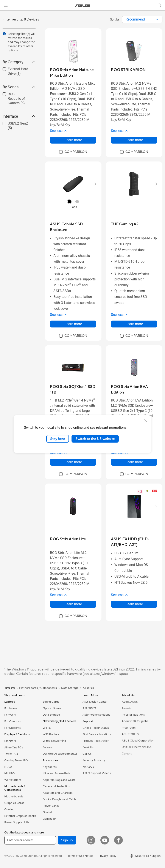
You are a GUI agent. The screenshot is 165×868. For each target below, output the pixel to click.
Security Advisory (94, 760)
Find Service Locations (97, 734)
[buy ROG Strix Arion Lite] (68, 539)
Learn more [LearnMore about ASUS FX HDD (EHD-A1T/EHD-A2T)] (134, 604)
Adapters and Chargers (58, 793)
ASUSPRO (89, 708)
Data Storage (51, 715)
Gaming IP (49, 819)
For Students (12, 728)
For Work (10, 715)
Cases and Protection (56, 786)
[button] (6, 5)
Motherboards (14, 797)
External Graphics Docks (20, 816)
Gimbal (47, 812)
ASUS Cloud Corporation (138, 741)
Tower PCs (11, 754)
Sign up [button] (67, 840)
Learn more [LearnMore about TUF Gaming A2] (134, 324)
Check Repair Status (96, 728)
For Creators (12, 721)
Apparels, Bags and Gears (59, 780)
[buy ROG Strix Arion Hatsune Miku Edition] (73, 73)
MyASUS (88, 767)
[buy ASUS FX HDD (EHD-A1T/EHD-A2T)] (134, 542)
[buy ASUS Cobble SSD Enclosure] (73, 227)
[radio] (69, 202)
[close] (146, 421)
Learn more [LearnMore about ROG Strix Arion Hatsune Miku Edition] (73, 140)
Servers (47, 747)
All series (88, 688)
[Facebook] (118, 840)
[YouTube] (105, 840)
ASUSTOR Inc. (131, 734)
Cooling (9, 810)
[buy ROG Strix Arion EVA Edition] (134, 390)
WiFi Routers (51, 734)
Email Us (88, 747)
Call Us (87, 754)
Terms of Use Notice (80, 856)
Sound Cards (51, 702)
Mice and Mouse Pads (57, 773)
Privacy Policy (107, 856)
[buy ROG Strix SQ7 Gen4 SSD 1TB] (73, 390)
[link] (83, 5)
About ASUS (130, 702)
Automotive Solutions (96, 715)
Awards (127, 708)
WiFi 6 (47, 728)
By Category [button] (19, 62)
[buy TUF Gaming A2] (125, 224)
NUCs (8, 767)
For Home (11, 708)
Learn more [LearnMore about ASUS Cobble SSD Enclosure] (73, 324)
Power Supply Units (17, 822)
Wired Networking (54, 741)
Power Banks (51, 806)
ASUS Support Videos (97, 773)
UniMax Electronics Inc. (137, 747)
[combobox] (142, 19)
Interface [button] (19, 116)
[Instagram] (91, 840)
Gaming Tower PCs (16, 760)
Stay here (58, 439)
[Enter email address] (30, 840)
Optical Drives (52, 708)
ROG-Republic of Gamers (16, 99)
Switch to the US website (95, 439)
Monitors (10, 741)
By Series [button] (19, 87)
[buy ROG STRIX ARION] (128, 70)
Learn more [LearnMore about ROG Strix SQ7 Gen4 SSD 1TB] (73, 462)
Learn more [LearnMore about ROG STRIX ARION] (134, 140)
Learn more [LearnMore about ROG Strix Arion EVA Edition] (134, 462)
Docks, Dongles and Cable (59, 799)
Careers (127, 754)
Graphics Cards (14, 803)
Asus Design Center (95, 702)
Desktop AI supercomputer (60, 754)
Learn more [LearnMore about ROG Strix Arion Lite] (73, 604)
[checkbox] (17, 99)
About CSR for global (135, 721)
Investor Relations (133, 715)
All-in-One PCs (14, 748)
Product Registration (96, 741)
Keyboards (50, 767)
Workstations (13, 780)
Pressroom (129, 728)
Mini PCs (10, 773)
